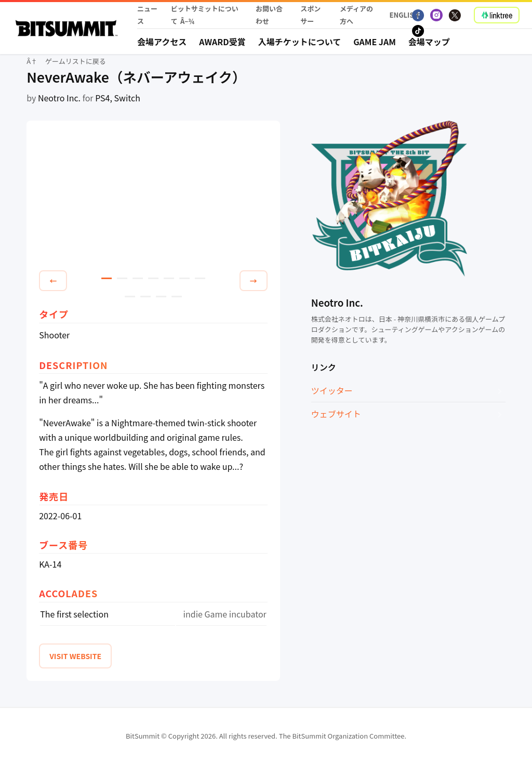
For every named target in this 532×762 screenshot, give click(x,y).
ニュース (147, 15)
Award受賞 (222, 42)
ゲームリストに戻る (76, 61)
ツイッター (332, 390)
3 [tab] (138, 278)
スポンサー (310, 15)
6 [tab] (184, 278)
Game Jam (375, 42)
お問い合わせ (269, 15)
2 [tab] (122, 278)
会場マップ (429, 42)
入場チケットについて (300, 42)
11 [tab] (177, 297)
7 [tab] (200, 278)
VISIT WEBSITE (75, 656)
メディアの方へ (356, 15)
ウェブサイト (336, 414)
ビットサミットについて (205, 15)
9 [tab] (145, 297)
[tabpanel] (153, 198)
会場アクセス (162, 42)
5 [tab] (169, 278)
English (401, 15)
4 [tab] (153, 278)
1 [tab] (107, 278)
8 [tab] (130, 297)
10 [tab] (161, 297)
